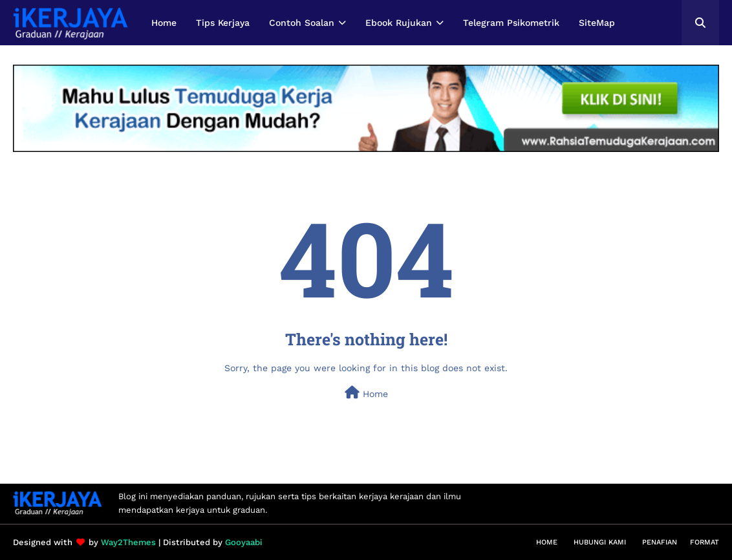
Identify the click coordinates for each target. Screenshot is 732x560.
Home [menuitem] (164, 23)
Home (366, 393)
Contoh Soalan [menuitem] (302, 23)
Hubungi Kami (600, 542)
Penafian (660, 542)
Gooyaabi (244, 542)
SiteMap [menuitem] (597, 23)
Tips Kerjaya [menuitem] (223, 23)
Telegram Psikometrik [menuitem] (511, 23)
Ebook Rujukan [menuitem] (399, 23)
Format (705, 542)
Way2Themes (128, 542)
